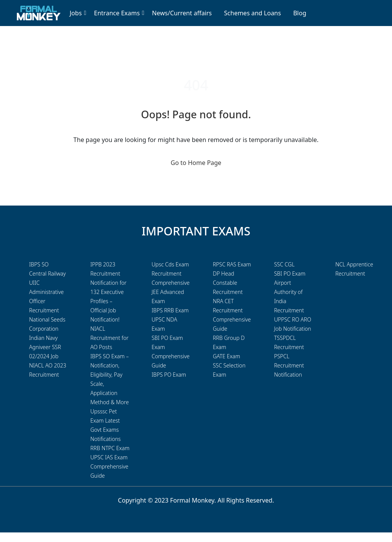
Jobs (76, 13)
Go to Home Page (196, 163)
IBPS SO (39, 264)
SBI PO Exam (290, 273)
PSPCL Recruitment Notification (289, 365)
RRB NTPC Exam (110, 448)
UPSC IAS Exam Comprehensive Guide (109, 466)
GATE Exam (226, 356)
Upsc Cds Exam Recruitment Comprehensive (171, 273)
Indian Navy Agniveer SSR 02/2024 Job (45, 347)
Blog (300, 13)
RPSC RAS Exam (232, 264)
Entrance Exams (117, 13)
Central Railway (47, 273)
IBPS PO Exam (169, 375)
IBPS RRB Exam (170, 310)
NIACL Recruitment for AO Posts (109, 338)
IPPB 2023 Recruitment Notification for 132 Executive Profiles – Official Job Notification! (109, 292)
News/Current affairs (182, 13)
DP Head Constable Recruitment (228, 283)
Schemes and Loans (252, 13)
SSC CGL (284, 264)
